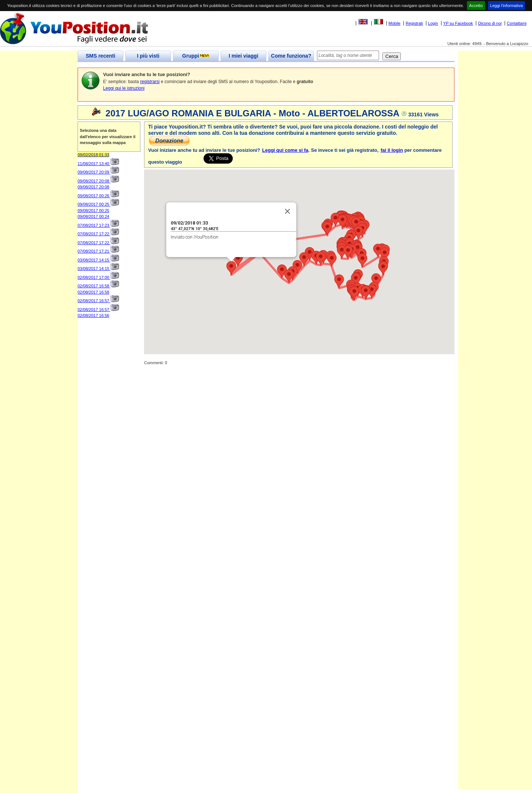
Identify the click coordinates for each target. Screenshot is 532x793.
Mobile (395, 23)
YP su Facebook (458, 23)
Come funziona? (291, 56)
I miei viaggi (243, 56)
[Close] (287, 211)
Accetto (476, 6)
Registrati (414, 23)
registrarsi (150, 82)
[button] (282, 271)
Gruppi (196, 56)
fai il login (392, 150)
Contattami (517, 23)
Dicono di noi (490, 23)
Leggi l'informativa (507, 6)
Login (433, 23)
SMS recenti (100, 56)
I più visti (148, 56)
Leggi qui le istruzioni (124, 88)
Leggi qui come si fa (285, 150)
